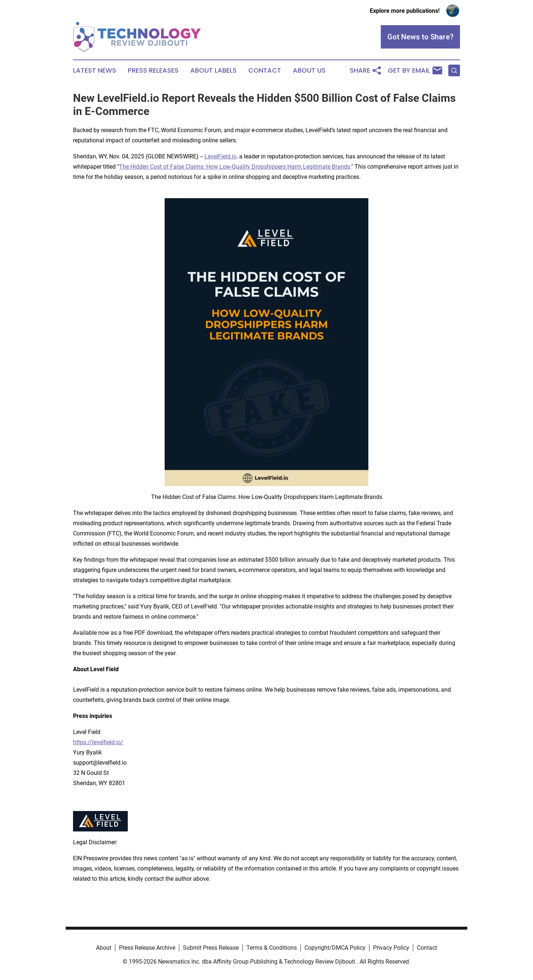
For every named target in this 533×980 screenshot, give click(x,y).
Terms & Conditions (272, 948)
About (104, 948)
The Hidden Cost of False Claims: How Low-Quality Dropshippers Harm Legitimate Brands (235, 167)
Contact (265, 70)
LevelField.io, (221, 156)
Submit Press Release (211, 948)
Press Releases (153, 70)
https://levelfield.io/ (98, 742)
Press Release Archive (147, 948)
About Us (309, 70)
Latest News (95, 70)
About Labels (213, 70)
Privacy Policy (391, 948)
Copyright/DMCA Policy (335, 948)
